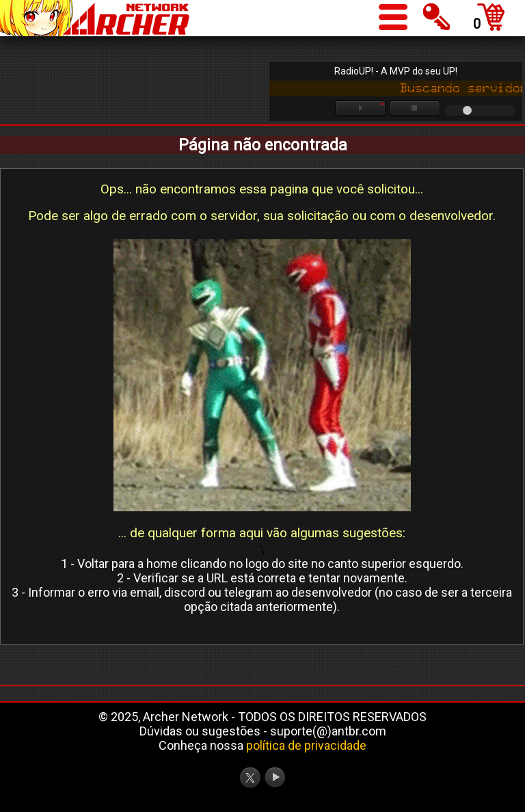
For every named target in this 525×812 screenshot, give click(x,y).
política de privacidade (306, 745)
